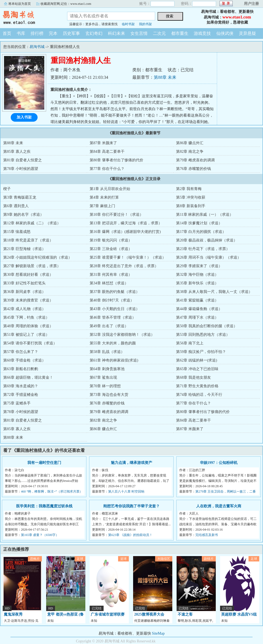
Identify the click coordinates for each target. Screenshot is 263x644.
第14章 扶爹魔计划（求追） (199, 223)
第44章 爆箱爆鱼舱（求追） (199, 309)
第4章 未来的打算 (104, 197)
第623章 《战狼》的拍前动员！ (130, 535)
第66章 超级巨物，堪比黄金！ (28, 377)
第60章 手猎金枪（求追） (24, 360)
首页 (7, 33)
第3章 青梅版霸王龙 (20, 197)
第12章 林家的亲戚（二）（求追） (32, 223)
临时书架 (128, 24)
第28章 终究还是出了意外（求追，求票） (124, 266)
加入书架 (24, 117)
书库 (21, 33)
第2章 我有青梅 (189, 189)
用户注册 (251, 4)
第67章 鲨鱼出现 (103, 377)
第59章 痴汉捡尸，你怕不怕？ (201, 352)
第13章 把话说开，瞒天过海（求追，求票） (126, 223)
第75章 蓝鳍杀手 (17, 403)
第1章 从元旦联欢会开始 (110, 189)
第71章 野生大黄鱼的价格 (197, 386)
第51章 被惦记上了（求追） (26, 335)
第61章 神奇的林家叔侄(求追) (114, 360)
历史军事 (71, 33)
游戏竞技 (202, 33)
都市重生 (180, 33)
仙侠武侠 (225, 33)
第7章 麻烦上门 (102, 206)
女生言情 (139, 33)
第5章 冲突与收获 (191, 197)
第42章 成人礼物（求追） (24, 309)
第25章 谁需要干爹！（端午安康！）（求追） (128, 257)
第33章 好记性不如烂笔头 (24, 283)
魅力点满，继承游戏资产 (131, 463)
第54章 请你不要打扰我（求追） (30, 343)
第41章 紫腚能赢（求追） (197, 300)
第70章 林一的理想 (105, 386)
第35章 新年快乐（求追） (197, 283)
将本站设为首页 (20, 4)
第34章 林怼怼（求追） (109, 283)
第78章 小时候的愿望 (21, 169)
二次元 (159, 33)
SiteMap (158, 633)
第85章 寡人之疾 (17, 152)
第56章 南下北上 (190, 343)
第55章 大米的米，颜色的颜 (113, 343)
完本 (53, 33)
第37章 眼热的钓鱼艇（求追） (115, 292)
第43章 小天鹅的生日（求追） (115, 309)
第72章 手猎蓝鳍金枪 (21, 395)
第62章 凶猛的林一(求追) (197, 360)
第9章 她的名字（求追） (23, 215)
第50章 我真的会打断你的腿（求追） (207, 326)
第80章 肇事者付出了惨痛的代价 (116, 160)
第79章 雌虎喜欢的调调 (195, 160)
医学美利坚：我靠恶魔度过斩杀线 (44, 506)
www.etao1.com (237, 17)
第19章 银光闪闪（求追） (111, 240)
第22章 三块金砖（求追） (111, 249)
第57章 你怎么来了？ (21, 352)
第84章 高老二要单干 (107, 152)
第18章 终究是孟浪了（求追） (28, 240)
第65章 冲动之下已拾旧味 (197, 369)
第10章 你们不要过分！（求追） (116, 215)
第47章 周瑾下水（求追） (197, 317)
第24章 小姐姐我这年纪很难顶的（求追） (38, 257)
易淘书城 (30, 17)
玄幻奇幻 (94, 33)
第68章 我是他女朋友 (193, 377)
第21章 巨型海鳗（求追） (24, 249)
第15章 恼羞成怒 (17, 232)
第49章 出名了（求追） (109, 326)
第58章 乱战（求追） (107, 352)
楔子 (7, 189)
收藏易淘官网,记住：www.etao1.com (66, 4)
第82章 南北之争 (190, 152)
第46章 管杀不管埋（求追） (113, 317)
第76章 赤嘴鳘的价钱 (193, 169)
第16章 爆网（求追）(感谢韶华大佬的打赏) (125, 232)
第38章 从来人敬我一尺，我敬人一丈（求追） (214, 292)
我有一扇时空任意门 (44, 463)
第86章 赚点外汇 (190, 143)
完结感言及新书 (207, 535)
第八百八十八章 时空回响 (126, 492)
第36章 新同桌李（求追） (24, 292)
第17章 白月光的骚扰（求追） (201, 232)
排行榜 (37, 33)
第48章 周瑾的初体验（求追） (28, 326)
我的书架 (145, 24)
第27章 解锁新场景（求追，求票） (32, 266)
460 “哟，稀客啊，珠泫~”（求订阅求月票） (52, 492)
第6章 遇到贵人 (16, 206)
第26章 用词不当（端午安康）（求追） (209, 257)
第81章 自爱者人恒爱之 (23, 160)
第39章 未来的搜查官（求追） (28, 300)
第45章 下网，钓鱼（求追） (26, 317)
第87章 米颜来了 (103, 143)
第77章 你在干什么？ (107, 169)
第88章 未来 (165, 77)
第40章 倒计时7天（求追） (112, 300)
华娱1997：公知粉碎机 (219, 463)
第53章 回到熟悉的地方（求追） (203, 335)
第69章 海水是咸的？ (21, 386)
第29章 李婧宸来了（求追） (199, 266)
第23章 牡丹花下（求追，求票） (203, 249)
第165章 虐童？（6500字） (40, 535)
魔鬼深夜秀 (13, 614)
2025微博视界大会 (149, 614)
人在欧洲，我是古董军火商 (219, 506)
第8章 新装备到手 (191, 206)
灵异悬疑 (247, 33)
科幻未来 (116, 33)
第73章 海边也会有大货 (109, 395)
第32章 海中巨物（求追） (197, 275)
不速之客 (185, 614)
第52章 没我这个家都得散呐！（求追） (122, 335)
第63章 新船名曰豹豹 (21, 369)
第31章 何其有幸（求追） (111, 275)
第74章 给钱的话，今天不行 (199, 395)
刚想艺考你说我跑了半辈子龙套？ (131, 506)
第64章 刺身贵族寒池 (107, 369)
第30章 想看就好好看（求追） (28, 275)
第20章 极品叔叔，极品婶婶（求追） (207, 240)
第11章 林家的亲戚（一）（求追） (205, 215)
